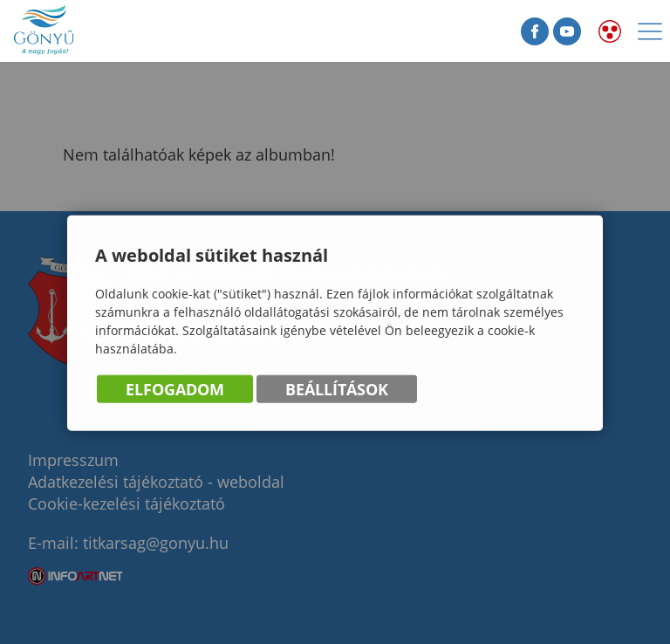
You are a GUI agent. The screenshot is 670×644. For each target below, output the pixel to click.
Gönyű (96, 31)
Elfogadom (175, 389)
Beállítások (337, 389)
